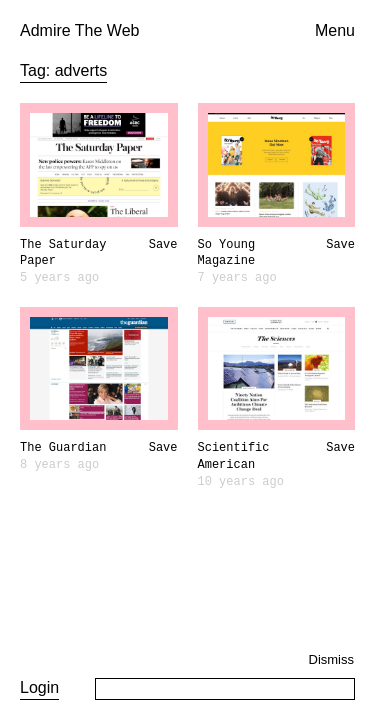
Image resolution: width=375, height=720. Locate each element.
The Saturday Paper (63, 253)
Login (39, 687)
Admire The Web (79, 30)
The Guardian (63, 448)
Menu (335, 30)
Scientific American (234, 456)
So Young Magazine (227, 253)
